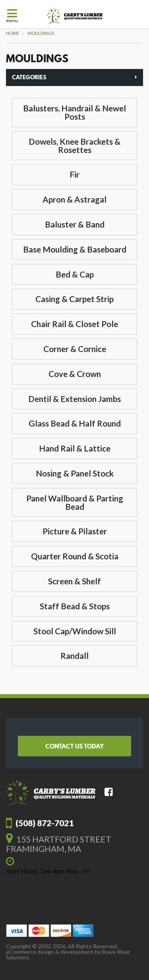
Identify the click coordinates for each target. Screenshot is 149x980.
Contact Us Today (74, 746)
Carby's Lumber (74, 16)
